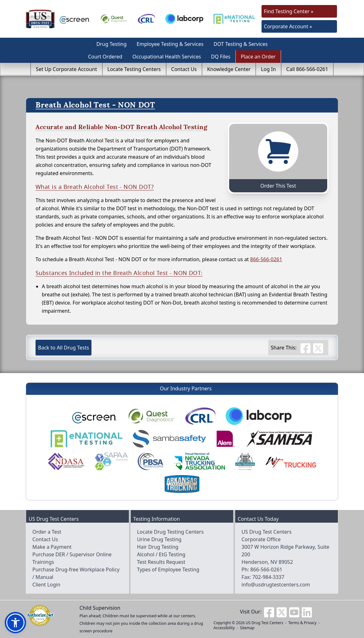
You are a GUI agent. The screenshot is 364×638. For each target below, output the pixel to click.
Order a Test (47, 532)
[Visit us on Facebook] (269, 612)
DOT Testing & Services (241, 44)
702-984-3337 (268, 577)
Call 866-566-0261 (307, 69)
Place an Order (258, 57)
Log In (268, 69)
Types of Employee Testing (168, 569)
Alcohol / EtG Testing (161, 554)
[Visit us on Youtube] (294, 612)
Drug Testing (112, 44)
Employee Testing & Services (170, 44)
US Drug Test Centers (264, 623)
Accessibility (224, 628)
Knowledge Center (229, 69)
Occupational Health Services (167, 57)
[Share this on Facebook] (306, 348)
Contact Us (184, 69)
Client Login (46, 585)
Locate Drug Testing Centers (170, 532)
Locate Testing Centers (134, 69)
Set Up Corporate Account (66, 69)
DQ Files (221, 57)
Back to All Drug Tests (63, 348)
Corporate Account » (288, 26)
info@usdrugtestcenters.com (276, 585)
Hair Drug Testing (158, 547)
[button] (15, 623)
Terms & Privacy (302, 623)
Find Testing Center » (289, 11)
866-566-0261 (266, 259)
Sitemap (247, 628)
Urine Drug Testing (159, 539)
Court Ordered (105, 57)
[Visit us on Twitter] (282, 612)
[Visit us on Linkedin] (307, 612)
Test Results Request (161, 562)
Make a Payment (52, 547)
